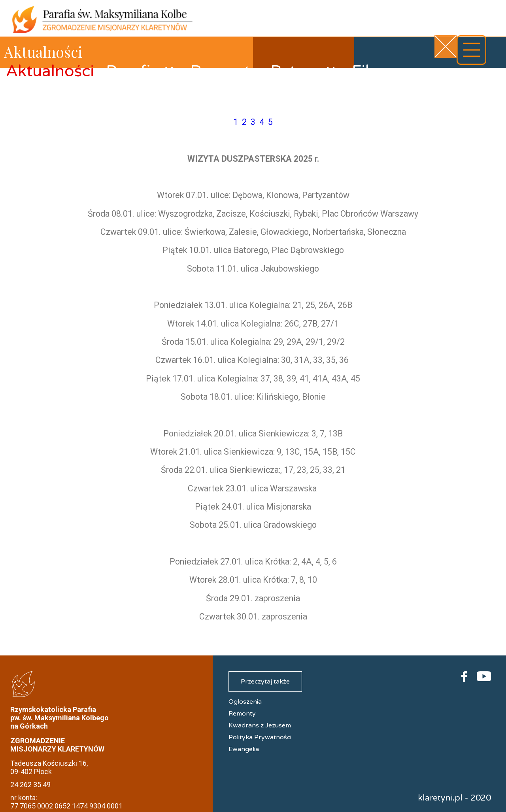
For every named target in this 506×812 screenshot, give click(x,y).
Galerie (430, 78)
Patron (303, 71)
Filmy (372, 71)
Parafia (140, 71)
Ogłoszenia (245, 702)
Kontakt (36, 105)
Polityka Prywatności (260, 737)
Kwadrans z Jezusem (260, 725)
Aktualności (50, 71)
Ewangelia (244, 749)
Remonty (224, 71)
